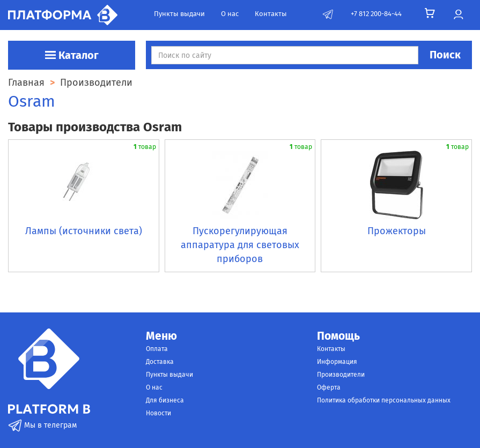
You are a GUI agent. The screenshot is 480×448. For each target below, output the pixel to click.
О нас (230, 14)
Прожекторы (397, 231)
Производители (341, 375)
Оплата (157, 349)
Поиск (445, 55)
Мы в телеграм (42, 425)
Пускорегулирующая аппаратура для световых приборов (240, 245)
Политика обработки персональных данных (384, 400)
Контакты (271, 14)
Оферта (329, 387)
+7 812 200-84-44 (376, 14)
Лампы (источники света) (84, 231)
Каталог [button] (72, 55)
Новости (158, 413)
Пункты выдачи (179, 14)
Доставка (160, 362)
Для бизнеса (165, 400)
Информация (337, 362)
